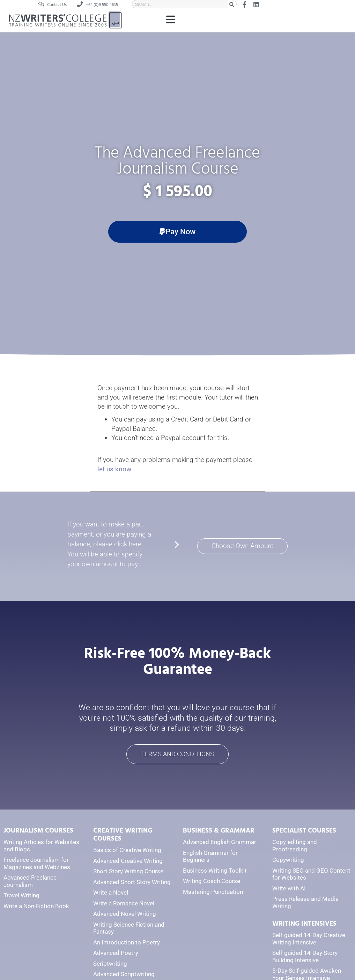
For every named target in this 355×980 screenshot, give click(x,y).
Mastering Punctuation (213, 892)
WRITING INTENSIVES (304, 924)
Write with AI (289, 889)
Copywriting (288, 860)
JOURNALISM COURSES (38, 831)
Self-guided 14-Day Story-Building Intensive (306, 957)
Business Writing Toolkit (215, 871)
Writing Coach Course (212, 882)
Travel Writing (21, 896)
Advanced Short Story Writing (132, 882)
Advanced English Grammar (220, 843)
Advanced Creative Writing (128, 861)
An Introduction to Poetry (127, 943)
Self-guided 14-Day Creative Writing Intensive (309, 939)
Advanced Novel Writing (125, 914)
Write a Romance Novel (124, 904)
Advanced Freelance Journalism (30, 882)
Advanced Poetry (116, 954)
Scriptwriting (110, 964)
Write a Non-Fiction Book (36, 906)
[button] (171, 20)
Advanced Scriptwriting (124, 975)
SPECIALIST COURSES (304, 831)
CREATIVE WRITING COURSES (123, 835)
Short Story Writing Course (128, 872)
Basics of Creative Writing (127, 850)
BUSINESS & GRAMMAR (219, 831)
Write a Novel (111, 893)
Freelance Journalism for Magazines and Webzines (37, 864)
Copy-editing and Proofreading (295, 846)
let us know (114, 469)
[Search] (232, 4)
